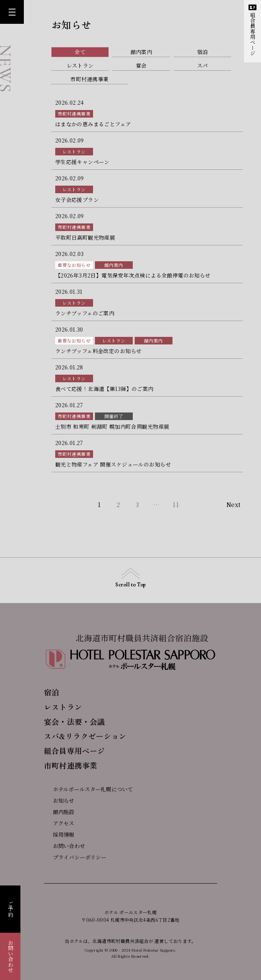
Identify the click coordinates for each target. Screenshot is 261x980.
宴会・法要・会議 (75, 722)
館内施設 (59, 812)
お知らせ (59, 800)
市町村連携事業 (74, 114)
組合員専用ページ (252, 30)
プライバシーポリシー (75, 857)
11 (176, 505)
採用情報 (59, 834)
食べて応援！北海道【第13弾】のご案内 (104, 389)
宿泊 (51, 692)
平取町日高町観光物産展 (85, 237)
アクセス (59, 823)
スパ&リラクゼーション (85, 736)
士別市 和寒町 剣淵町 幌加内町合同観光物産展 (112, 426)
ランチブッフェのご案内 (85, 313)
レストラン (74, 151)
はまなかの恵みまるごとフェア (93, 124)
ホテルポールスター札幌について (88, 789)
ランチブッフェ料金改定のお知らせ (99, 351)
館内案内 (114, 265)
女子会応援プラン (77, 200)
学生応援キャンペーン (82, 162)
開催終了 (114, 416)
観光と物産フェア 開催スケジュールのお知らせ (113, 464)
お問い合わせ (11, 956)
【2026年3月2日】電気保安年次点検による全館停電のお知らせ (133, 275)
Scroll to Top (130, 578)
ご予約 (11, 909)
